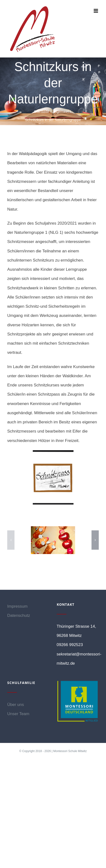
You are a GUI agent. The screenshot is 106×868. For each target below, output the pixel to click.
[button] (11, 540)
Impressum (17, 606)
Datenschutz (19, 615)
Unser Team (18, 714)
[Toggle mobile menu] (96, 11)
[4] (53, 540)
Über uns (16, 705)
